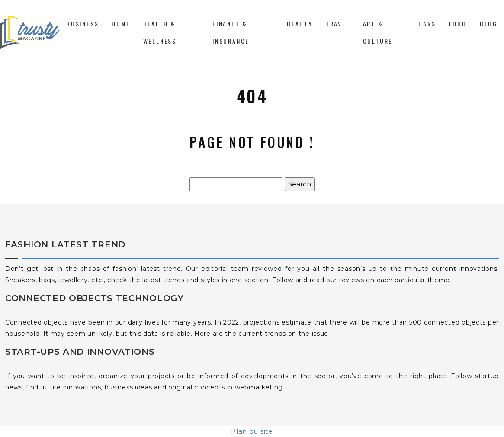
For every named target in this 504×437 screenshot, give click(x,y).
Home (121, 24)
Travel (338, 24)
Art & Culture (378, 32)
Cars (427, 24)
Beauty (300, 24)
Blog (489, 24)
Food (458, 24)
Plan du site (252, 431)
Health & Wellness (160, 32)
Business (82, 24)
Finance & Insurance (231, 32)
